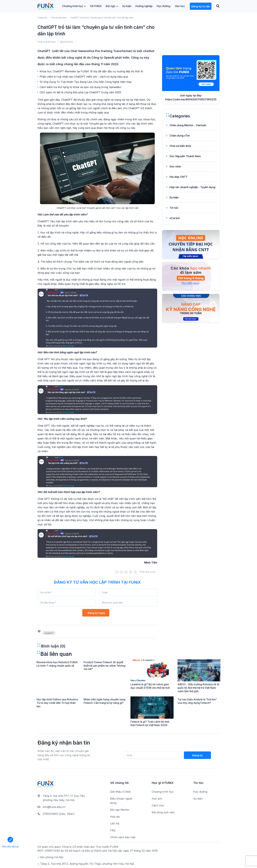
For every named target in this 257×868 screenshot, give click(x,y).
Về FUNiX (96, 6)
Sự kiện (127, 6)
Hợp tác (115, 817)
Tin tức (174, 208)
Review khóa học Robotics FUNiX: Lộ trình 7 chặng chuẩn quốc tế (57, 664)
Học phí (157, 799)
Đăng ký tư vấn (201, 6)
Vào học (180, 6)
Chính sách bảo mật (123, 837)
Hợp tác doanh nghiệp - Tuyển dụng (192, 187)
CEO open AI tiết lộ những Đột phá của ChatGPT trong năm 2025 (80, 92)
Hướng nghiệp (144, 6)
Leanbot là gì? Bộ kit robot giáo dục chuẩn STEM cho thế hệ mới (150, 686)
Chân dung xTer (180, 136)
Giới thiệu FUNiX (120, 792)
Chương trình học (74, 6)
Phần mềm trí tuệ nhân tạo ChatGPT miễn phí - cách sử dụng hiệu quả (84, 77)
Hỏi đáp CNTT (178, 177)
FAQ (113, 830)
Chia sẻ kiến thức (59, 18)
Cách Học (158, 805)
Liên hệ (115, 823)
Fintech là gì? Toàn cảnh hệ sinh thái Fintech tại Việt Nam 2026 (150, 723)
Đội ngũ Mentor (120, 810)
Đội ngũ (112, 6)
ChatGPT (49, 633)
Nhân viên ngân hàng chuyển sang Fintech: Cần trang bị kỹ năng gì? (104, 701)
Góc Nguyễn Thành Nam (185, 156)
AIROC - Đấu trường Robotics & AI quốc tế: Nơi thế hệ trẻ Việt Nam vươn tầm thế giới (198, 688)
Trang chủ (42, 18)
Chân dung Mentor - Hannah (188, 125)
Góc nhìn (175, 166)
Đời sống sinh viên (163, 812)
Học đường (163, 6)
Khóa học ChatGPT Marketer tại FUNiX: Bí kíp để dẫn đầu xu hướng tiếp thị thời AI (91, 71)
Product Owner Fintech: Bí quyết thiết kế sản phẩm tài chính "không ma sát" (104, 666)
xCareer (175, 218)
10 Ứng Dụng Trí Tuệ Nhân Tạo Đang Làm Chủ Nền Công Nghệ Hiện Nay (86, 82)
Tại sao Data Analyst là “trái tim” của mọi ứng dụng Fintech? (197, 701)
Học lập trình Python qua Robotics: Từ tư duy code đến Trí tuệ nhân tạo (58, 703)
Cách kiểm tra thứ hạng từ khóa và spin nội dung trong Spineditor (81, 87)
